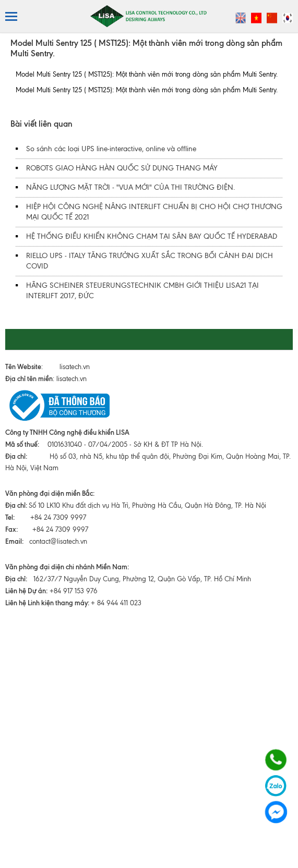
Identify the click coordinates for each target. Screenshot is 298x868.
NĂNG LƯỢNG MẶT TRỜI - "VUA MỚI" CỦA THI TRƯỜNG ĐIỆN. (130, 187)
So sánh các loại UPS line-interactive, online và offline (111, 149)
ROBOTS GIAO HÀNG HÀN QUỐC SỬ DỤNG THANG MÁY (122, 168)
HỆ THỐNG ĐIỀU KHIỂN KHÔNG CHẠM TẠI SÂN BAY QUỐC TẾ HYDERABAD (152, 236)
